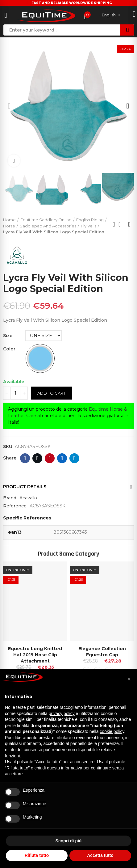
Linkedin (62, 458)
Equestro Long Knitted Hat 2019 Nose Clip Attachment (35, 655)
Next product (129, 224)
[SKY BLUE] (40, 358)
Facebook (25, 458)
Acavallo (28, 498)
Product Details (25, 487)
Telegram (75, 458)
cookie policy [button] (112, 731)
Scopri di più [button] (69, 841)
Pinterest (50, 458)
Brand (10, 498)
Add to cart (51, 393)
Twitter (37, 458)
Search (127, 30)
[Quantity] (15, 393)
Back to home (122, 224)
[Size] (44, 336)
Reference (15, 506)
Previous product (114, 224)
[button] (9, 106)
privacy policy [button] (62, 713)
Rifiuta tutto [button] (37, 855)
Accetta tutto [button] (100, 855)
